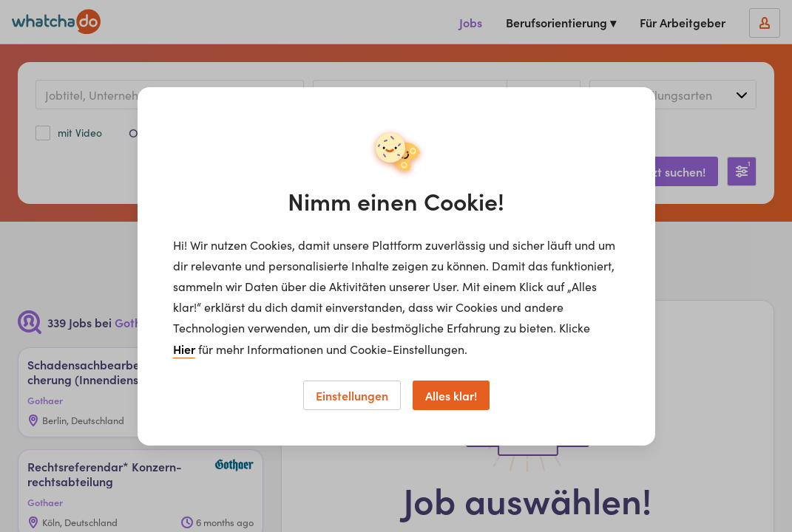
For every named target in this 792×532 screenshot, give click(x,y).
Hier (184, 349)
